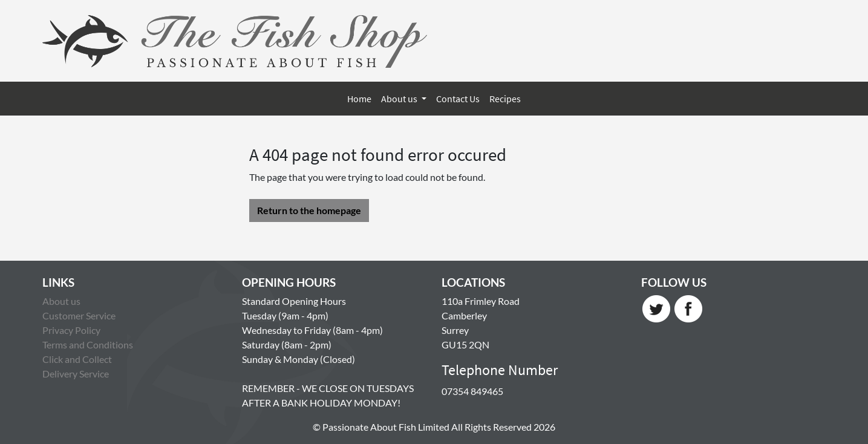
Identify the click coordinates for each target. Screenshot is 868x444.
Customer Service (79, 315)
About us (400, 99)
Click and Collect (77, 359)
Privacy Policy (71, 330)
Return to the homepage (309, 210)
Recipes (505, 99)
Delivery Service (76, 374)
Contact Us (458, 99)
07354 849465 (472, 391)
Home (359, 99)
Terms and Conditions (88, 344)
